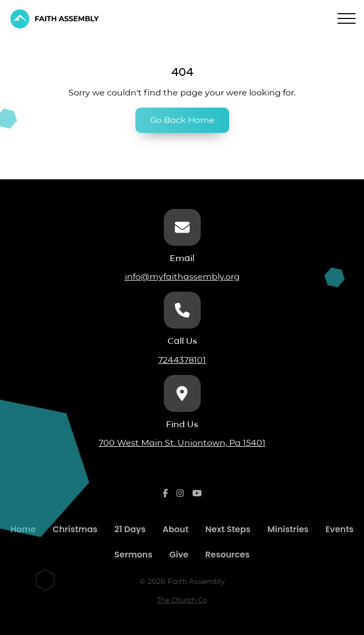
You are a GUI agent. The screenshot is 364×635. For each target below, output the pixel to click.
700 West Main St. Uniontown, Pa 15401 (182, 443)
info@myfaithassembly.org (182, 277)
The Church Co (182, 600)
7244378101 (182, 360)
